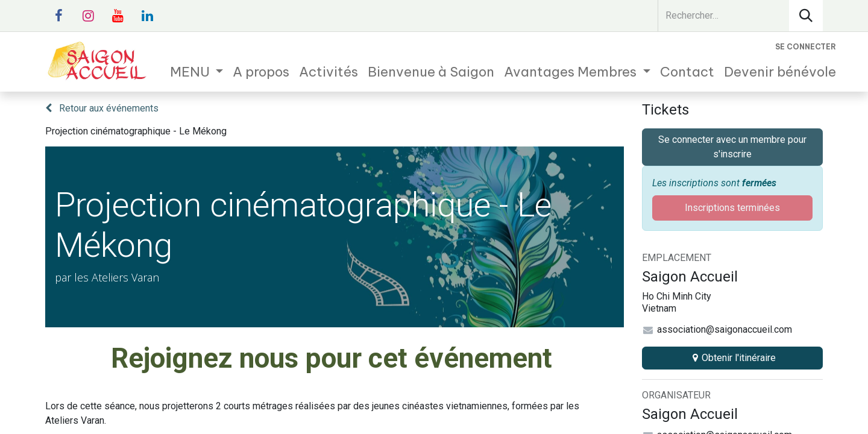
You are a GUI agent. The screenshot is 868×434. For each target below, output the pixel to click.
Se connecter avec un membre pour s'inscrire (732, 147)
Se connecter (806, 47)
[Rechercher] (806, 16)
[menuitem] (197, 72)
